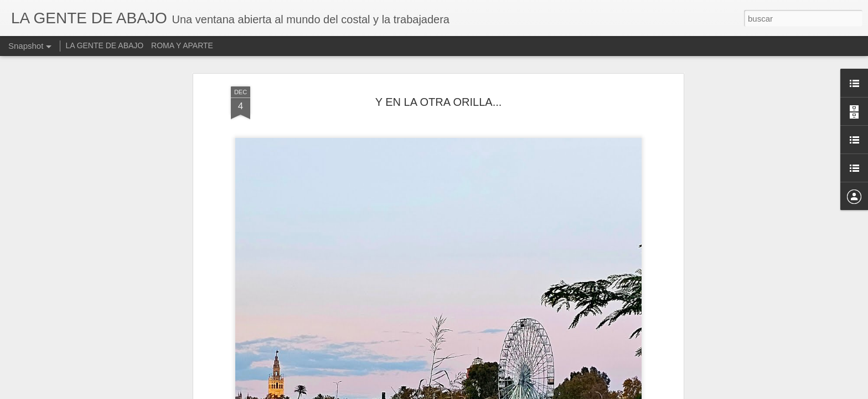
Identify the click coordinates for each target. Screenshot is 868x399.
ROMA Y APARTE (182, 45)
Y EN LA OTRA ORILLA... (439, 102)
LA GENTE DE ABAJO (104, 45)
